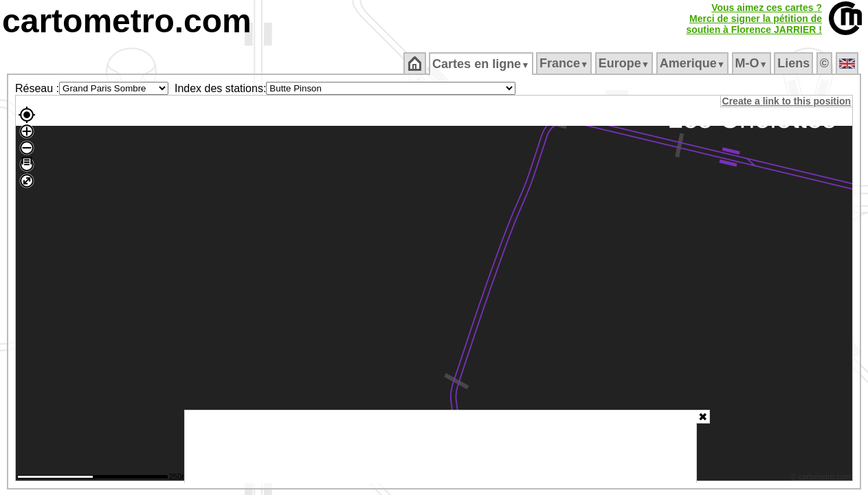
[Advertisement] (441, 447)
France (565, 63)
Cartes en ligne (482, 64)
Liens (795, 63)
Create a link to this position (787, 101)
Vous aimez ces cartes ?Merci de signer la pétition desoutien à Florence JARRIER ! (754, 19)
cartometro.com (127, 21)
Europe (625, 63)
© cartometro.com (822, 478)
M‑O (752, 63)
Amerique (693, 63)
